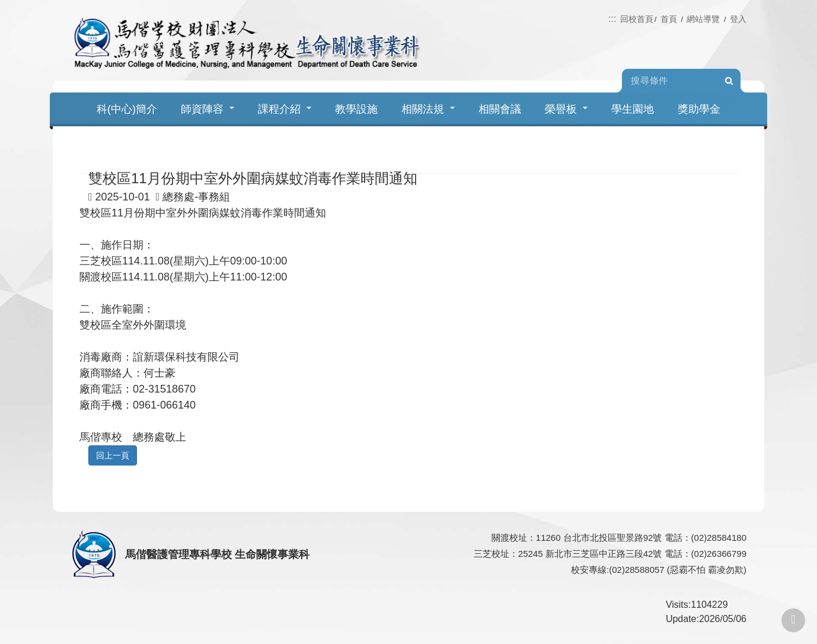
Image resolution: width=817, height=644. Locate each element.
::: (612, 19)
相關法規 (428, 109)
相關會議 (500, 109)
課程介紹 (285, 109)
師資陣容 (208, 109)
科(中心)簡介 (127, 109)
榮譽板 (566, 109)
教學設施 (356, 109)
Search (729, 81)
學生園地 (633, 109)
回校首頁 (637, 19)
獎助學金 (699, 109)
